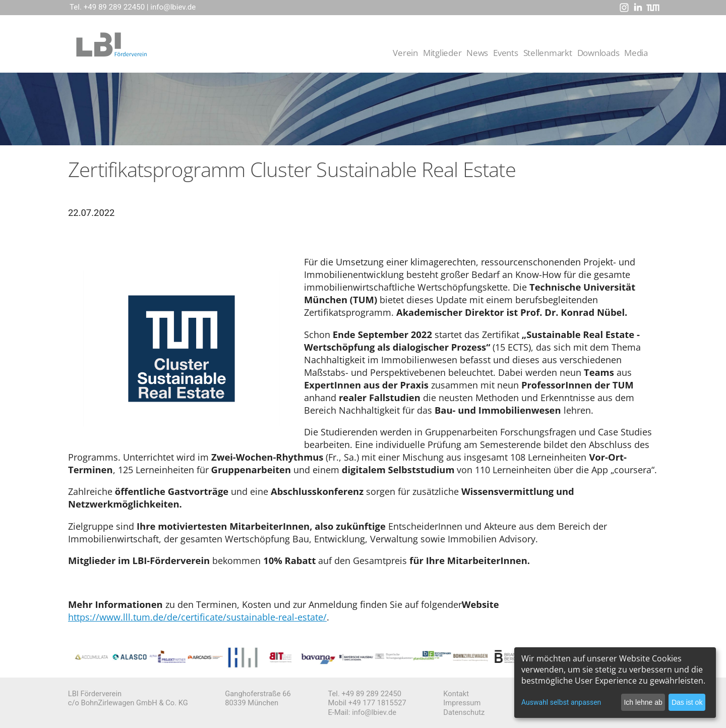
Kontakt (456, 694)
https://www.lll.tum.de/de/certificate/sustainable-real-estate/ (197, 617)
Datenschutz (464, 712)
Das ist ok (687, 702)
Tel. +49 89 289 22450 (107, 7)
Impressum (462, 703)
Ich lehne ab (643, 702)
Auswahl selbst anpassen (561, 702)
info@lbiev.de (173, 7)
